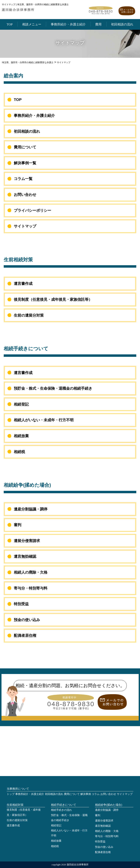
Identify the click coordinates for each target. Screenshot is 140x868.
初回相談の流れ (122, 24)
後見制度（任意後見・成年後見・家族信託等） (53, 299)
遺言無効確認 (25, 556)
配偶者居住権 (25, 635)
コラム (96, 794)
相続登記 (21, 404)
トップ (11, 794)
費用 (98, 24)
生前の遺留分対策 (29, 315)
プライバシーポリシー (32, 210)
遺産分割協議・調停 (31, 509)
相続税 (19, 452)
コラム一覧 (23, 179)
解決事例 (86, 794)
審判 (18, 525)
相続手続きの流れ (61, 810)
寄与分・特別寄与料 (31, 588)
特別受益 (21, 604)
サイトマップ (25, 226)
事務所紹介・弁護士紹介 (68, 24)
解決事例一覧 (25, 163)
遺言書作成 (23, 284)
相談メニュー (32, 24)
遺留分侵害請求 (27, 541)
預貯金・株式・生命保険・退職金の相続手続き (53, 388)
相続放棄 (21, 436)
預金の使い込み (27, 620)
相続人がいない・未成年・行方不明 (44, 420)
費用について (25, 147)
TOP (10, 24)
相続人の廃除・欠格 (31, 572)
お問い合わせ (25, 195)
